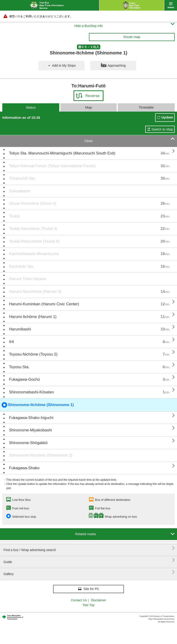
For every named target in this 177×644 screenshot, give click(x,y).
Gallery (89, 572)
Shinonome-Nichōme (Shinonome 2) (41, 455)
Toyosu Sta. (19, 367)
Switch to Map (162, 129)
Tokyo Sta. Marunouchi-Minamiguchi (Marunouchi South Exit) (62, 153)
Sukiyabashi (20, 191)
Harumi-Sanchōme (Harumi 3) (35, 292)
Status (31, 107)
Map (88, 107)
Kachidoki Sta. (22, 266)
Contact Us (79, 600)
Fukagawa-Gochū (24, 379)
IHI (12, 342)
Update (167, 117)
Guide (89, 560)
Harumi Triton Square (28, 279)
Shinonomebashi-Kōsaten (31, 392)
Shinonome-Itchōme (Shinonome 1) (38, 405)
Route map (132, 37)
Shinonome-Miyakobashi (30, 430)
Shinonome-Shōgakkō (28, 443)
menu (171, 5)
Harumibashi (20, 329)
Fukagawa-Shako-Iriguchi (31, 418)
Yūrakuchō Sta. (22, 178)
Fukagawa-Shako (24, 468)
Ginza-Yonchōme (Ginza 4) (32, 203)
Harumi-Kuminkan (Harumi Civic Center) (44, 304)
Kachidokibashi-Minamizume (34, 254)
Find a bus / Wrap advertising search (89, 548)
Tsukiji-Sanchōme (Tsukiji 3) (33, 229)
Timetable (146, 107)
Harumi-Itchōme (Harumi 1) (33, 317)
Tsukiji (14, 216)
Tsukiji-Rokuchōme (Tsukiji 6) (34, 241)
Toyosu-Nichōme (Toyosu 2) (33, 354)
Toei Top (88, 605)
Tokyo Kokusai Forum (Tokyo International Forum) (52, 166)
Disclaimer (99, 600)
